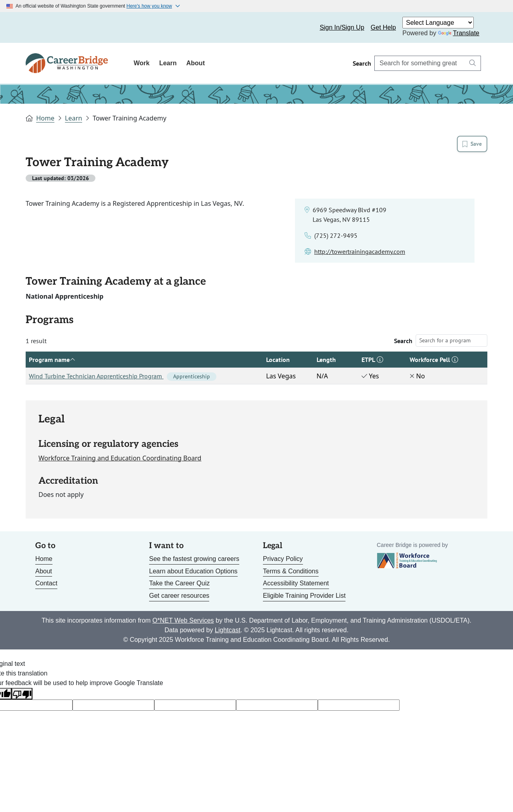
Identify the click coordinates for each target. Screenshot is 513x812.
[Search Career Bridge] (420, 63)
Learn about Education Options (193, 571)
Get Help (383, 27)
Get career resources (179, 596)
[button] (380, 360)
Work (141, 63)
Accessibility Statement (296, 583)
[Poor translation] (22, 694)
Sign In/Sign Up (342, 27)
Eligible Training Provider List (304, 596)
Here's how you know (149, 6)
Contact (46, 583)
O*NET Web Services (183, 620)
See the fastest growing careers (194, 559)
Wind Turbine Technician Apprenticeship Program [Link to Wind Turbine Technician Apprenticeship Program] (123, 376)
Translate (459, 33)
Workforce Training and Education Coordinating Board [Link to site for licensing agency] (120, 458)
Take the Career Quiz (179, 583)
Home (45, 118)
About (196, 63)
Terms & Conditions (291, 571)
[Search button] (473, 63)
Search (403, 341)
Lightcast (228, 630)
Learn (168, 63)
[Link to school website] (360, 251)
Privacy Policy (283, 559)
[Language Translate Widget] (438, 23)
